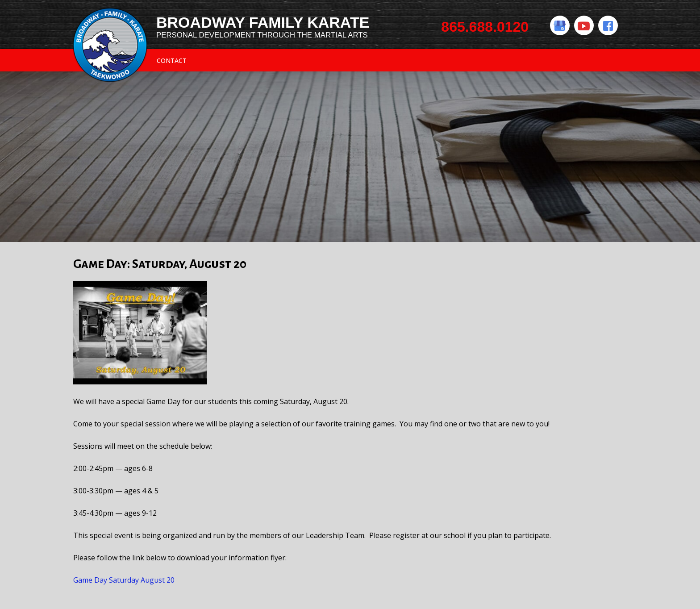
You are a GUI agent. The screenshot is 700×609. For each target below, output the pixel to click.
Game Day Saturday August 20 (124, 580)
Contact (172, 60)
